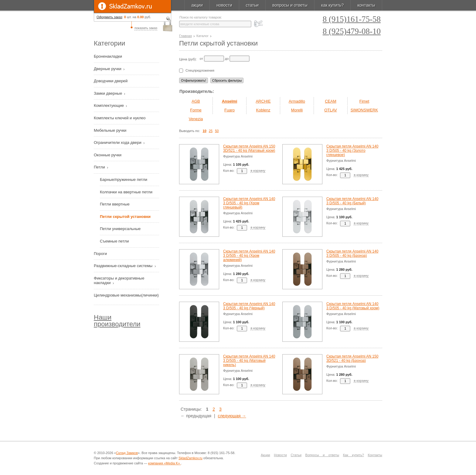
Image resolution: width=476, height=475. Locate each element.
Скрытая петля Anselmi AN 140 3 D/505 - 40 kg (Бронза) (352, 253)
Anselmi (230, 101)
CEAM (331, 101)
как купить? (332, 5)
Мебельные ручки (111, 130)
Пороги (101, 254)
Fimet (364, 101)
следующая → (232, 416)
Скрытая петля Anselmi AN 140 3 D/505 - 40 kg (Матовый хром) (353, 306)
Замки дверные (109, 93)
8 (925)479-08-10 (352, 31)
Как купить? (354, 455)
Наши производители (117, 321)
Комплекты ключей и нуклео (120, 118)
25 (211, 131)
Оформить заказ (109, 17)
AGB (196, 101)
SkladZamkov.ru (133, 6)
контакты (366, 5)
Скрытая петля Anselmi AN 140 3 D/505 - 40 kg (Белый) (352, 201)
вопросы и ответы (290, 5)
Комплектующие (109, 105)
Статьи (296, 455)
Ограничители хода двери (118, 142)
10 (205, 131)
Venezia (196, 119)
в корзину (258, 171)
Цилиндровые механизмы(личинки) (126, 295)
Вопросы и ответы (322, 455)
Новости (280, 455)
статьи (252, 5)
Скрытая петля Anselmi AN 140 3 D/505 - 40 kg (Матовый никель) (249, 361)
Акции (265, 455)
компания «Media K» (165, 463)
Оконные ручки (108, 155)
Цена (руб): (188, 59)
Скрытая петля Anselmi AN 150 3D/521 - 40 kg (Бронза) (352, 358)
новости (224, 5)
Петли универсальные (120, 229)
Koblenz (263, 110)
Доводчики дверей (111, 81)
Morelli (297, 110)
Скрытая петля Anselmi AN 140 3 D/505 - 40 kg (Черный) (249, 306)
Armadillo (297, 101)
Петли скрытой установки (125, 217)
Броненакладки (109, 56)
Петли (100, 167)
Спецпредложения (200, 71)
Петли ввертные (115, 204)
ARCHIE (263, 101)
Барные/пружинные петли (124, 180)
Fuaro (229, 110)
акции (197, 5)
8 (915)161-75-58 (352, 19)
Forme (196, 110)
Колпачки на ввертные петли (126, 192)
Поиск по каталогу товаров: (201, 17)
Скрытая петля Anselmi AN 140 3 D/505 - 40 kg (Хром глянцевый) (249, 203)
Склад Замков (127, 453)
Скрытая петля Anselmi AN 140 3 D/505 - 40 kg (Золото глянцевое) (352, 151)
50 (217, 131)
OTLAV (331, 110)
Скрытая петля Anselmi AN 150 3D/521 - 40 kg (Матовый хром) (249, 148)
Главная (185, 36)
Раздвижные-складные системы (124, 266)
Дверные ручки (108, 69)
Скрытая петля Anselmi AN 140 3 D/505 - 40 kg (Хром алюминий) (249, 256)
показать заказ (146, 28)
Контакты (375, 455)
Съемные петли (114, 241)
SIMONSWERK (364, 110)
